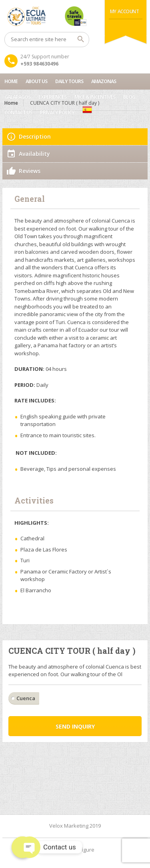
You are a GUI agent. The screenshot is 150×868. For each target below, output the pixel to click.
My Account (125, 11)
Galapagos (17, 97)
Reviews (30, 171)
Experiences (52, 97)
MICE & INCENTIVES (95, 97)
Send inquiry (75, 726)
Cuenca (26, 698)
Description (35, 136)
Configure (82, 850)
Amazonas (104, 81)
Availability (34, 154)
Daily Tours (69, 81)
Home (11, 81)
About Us (36, 81)
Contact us (18, 112)
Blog (129, 97)
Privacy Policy (57, 112)
